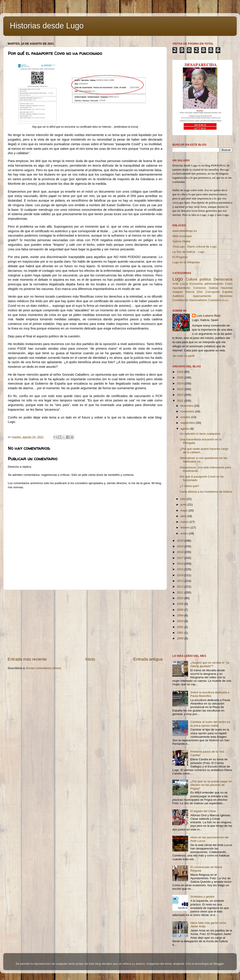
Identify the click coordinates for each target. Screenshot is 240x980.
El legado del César (203, 811)
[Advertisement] (85, 623)
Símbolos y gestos (202, 897)
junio (184, 505)
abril (184, 516)
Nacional (227, 288)
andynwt (178, 964)
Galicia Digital (181, 241)
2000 (181, 638)
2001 (181, 633)
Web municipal (182, 236)
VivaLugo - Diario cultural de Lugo (195, 247)
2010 (181, 598)
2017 (181, 558)
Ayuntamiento (181, 288)
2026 (181, 372)
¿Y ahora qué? (189, 486)
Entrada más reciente (27, 659)
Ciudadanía (215, 300)
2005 (181, 610)
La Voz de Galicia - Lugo (188, 252)
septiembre (188, 423)
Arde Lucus (180, 284)
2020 (181, 541)
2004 (181, 615)
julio (183, 499)
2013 (181, 581)
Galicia (213, 288)
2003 (181, 621)
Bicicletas (226, 296)
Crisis (229, 284)
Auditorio (178, 296)
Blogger (219, 964)
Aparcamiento (202, 296)
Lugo (178, 279)
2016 (181, 564)
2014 (181, 575)
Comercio (200, 288)
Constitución (180, 300)
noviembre (188, 411)
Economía (196, 284)
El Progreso (180, 257)
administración (214, 284)
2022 (181, 395)
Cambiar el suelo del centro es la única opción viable (210, 724)
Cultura (191, 279)
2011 (181, 592)
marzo (185, 522)
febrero (186, 527)
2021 (181, 401)
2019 (181, 546)
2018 (181, 552)
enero (185, 533)
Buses (225, 300)
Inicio (90, 659)
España (227, 292)
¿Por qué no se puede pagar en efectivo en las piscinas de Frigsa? (211, 785)
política (205, 279)
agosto (185, 429)
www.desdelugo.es (185, 231)
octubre (186, 417)
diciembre (187, 406)
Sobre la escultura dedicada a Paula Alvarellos (210, 694)
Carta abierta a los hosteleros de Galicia (206, 492)
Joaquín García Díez (188, 292)
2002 (181, 627)
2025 (181, 378)
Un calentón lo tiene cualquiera (200, 434)
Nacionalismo (198, 300)
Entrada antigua (148, 659)
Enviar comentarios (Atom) (44, 668)
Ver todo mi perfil (183, 356)
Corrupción (213, 292)
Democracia (223, 279)
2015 (181, 569)
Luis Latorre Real (208, 316)
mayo (184, 510)
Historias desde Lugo (47, 26)
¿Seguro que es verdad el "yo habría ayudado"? (210, 664)
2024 (181, 383)
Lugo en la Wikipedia (186, 262)
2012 (181, 587)
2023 (181, 389)
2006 (181, 604)
